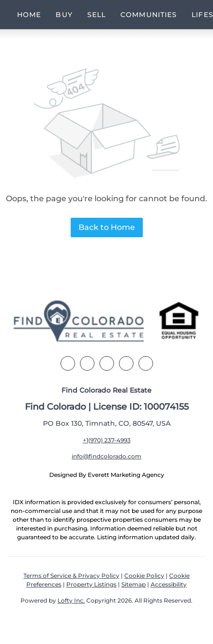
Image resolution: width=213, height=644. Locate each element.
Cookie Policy (144, 576)
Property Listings (91, 584)
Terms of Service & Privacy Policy (71, 576)
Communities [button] (149, 15)
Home (29, 15)
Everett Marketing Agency (126, 475)
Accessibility (169, 584)
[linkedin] (87, 363)
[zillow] (107, 363)
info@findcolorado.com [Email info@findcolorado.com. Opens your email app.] (106, 456)
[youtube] (146, 363)
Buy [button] (64, 15)
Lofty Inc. (71, 600)
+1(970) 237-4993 (107, 440)
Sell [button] (97, 15)
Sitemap (134, 584)
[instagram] (126, 363)
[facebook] (68, 363)
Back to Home (107, 227)
